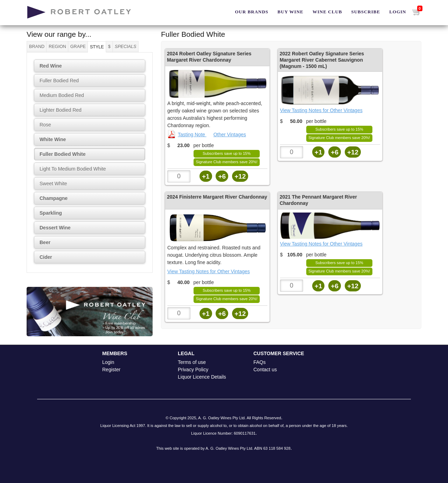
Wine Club (327, 12)
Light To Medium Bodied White (73, 169)
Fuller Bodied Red (59, 81)
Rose (45, 125)
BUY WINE (290, 12)
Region (57, 47)
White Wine (53, 139)
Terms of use (192, 362)
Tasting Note (187, 134)
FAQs (260, 362)
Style (97, 47)
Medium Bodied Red (62, 95)
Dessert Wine (55, 228)
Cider (46, 257)
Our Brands (252, 12)
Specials (126, 47)
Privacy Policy (193, 370)
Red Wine (51, 66)
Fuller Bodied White (62, 154)
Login (398, 12)
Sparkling (51, 213)
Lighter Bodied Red (61, 110)
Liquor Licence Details (202, 377)
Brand (37, 47)
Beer (45, 242)
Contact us (265, 370)
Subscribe (366, 12)
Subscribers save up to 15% (227, 153)
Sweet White (53, 184)
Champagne (54, 198)
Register (111, 370)
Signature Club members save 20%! (226, 162)
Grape (78, 47)
